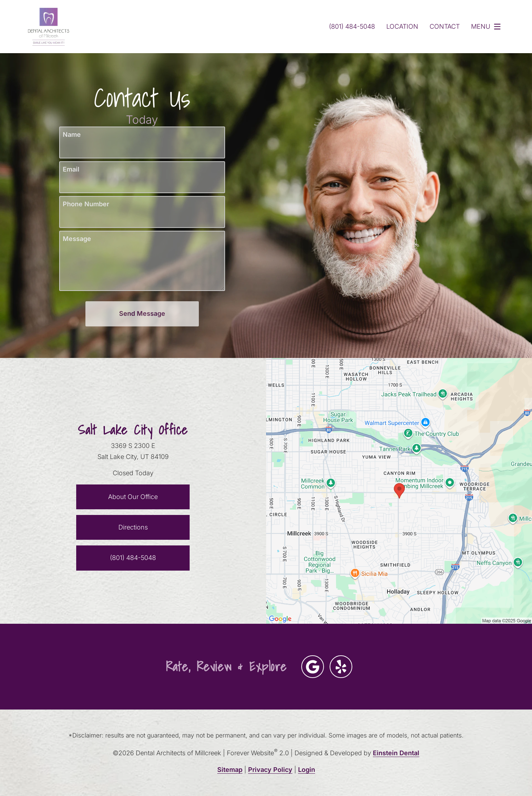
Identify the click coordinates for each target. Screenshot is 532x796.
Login (306, 770)
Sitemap (230, 770)
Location (401, 27)
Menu (487, 27)
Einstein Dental (398, 753)
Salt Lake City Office (133, 430)
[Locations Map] (399, 490)
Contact (444, 27)
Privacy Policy (270, 770)
